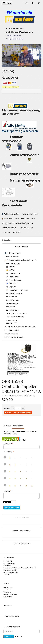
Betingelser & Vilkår (10, 570)
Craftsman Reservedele (14, 203)
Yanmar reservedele (12, 139)
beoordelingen (17, 396)
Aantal (7, 408)
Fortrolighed (8, 561)
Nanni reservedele (25, 180)
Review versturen (12, 508)
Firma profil (7, 566)
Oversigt (6, 574)
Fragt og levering (9, 563)
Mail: (6, 32)
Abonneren (8, 636)
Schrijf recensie (30, 396)
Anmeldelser (18, 426)
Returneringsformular (11, 572)
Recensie (7, 491)
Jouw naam (8, 444)
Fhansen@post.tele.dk (22, 32)
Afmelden (18, 636)
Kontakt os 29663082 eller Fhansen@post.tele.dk (20, 568)
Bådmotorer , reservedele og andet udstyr (21, 110)
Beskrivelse (7, 426)
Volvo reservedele (25, 155)
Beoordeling (8, 452)
